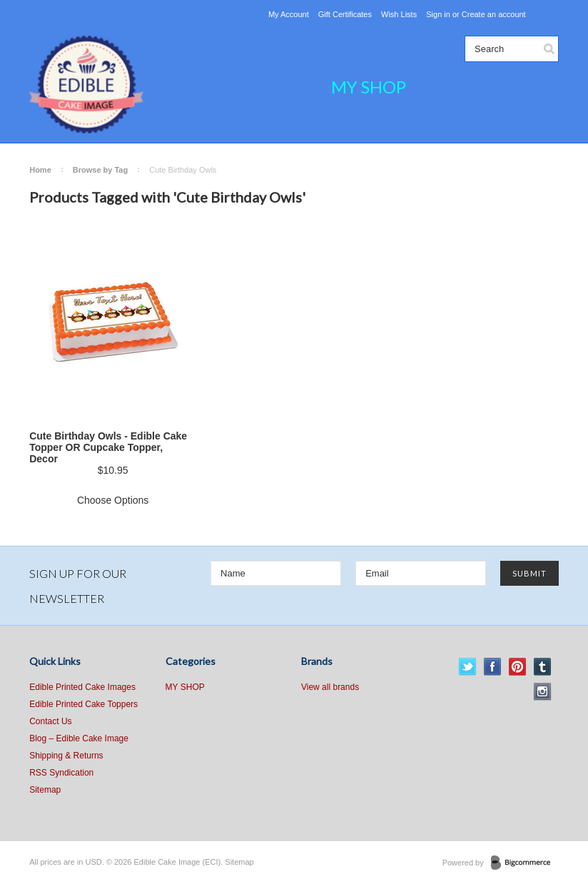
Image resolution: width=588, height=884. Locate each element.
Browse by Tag (100, 170)
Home (40, 170)
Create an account (494, 14)
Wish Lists (399, 14)
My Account (289, 14)
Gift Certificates (345, 14)
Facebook (493, 667)
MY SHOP (369, 87)
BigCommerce (525, 863)
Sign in (438, 14)
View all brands (330, 687)
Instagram (543, 692)
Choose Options (113, 500)
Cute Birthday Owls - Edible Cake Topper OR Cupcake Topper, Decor (108, 447)
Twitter (468, 667)
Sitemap (45, 790)
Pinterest (518, 667)
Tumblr (543, 667)
